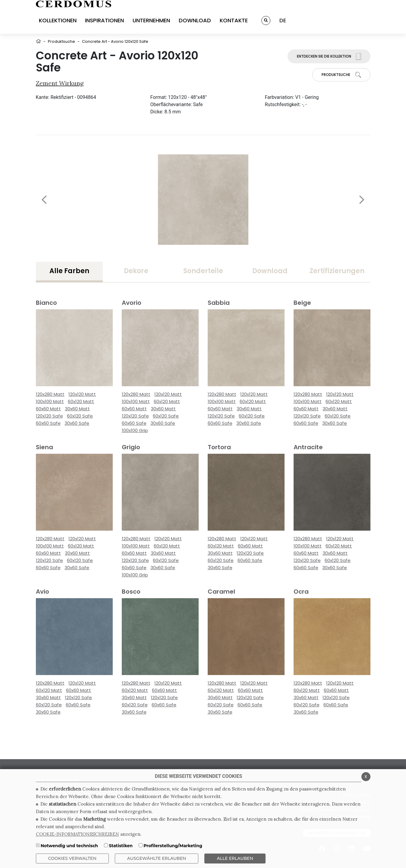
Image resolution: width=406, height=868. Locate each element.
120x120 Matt (82, 394)
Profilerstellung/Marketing (173, 846)
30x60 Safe (77, 423)
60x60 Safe (48, 423)
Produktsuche (61, 41)
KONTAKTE (234, 20)
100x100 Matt (50, 401)
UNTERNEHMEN (151, 20)
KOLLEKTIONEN (58, 20)
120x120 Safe (49, 416)
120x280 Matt (50, 394)
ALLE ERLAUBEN (235, 858)
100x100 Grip (135, 430)
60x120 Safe (80, 416)
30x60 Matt (77, 409)
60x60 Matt (48, 409)
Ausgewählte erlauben (157, 858)
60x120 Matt (81, 401)
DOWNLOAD (195, 20)
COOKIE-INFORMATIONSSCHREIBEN (77, 834)
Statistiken (121, 846)
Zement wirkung (60, 83)
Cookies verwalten (72, 858)
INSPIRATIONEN (104, 20)
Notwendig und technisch (69, 846)
